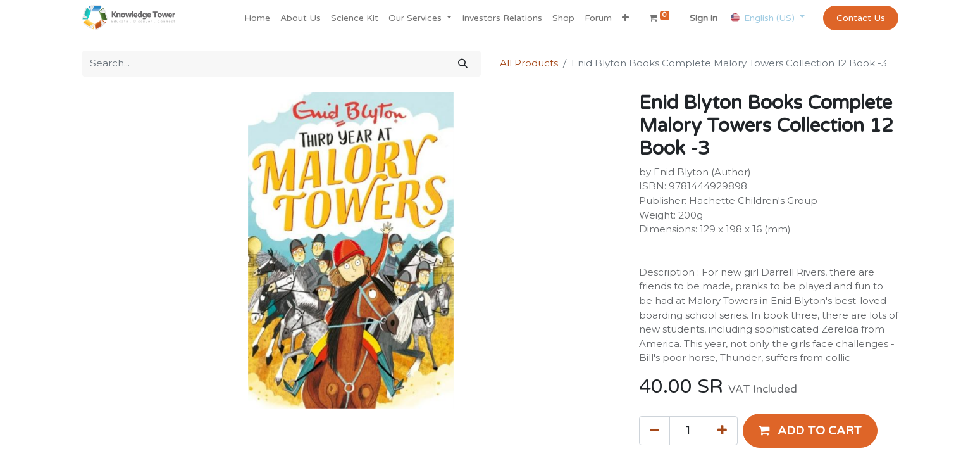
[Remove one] (654, 431)
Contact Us (861, 18)
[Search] (463, 64)
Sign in (704, 18)
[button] (625, 18)
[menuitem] (257, 18)
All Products (529, 63)
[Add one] (722, 431)
